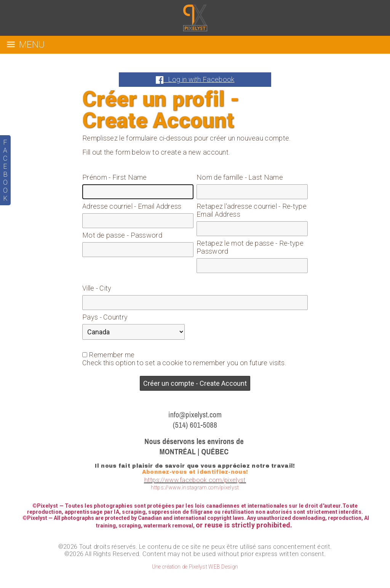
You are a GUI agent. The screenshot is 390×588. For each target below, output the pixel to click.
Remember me (112, 355)
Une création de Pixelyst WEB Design (195, 567)
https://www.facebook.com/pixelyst (195, 480)
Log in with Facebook (195, 79)
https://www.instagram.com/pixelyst (195, 487)
